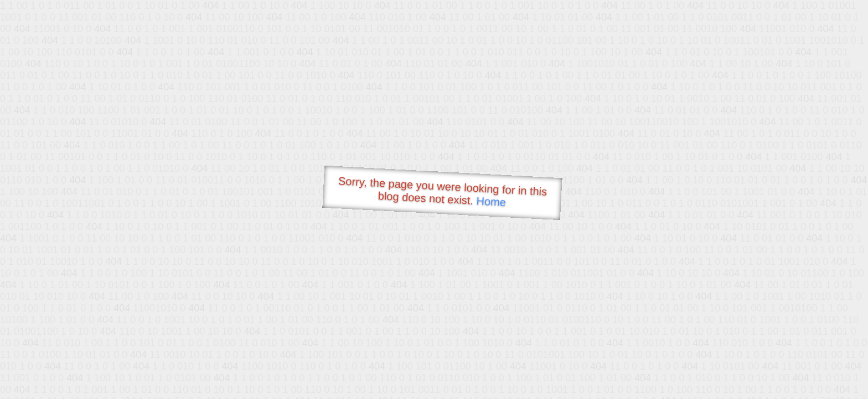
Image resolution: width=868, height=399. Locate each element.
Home (491, 201)
